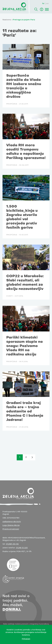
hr (43, 4)
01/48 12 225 (22, 548)
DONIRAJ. (12, 610)
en (47, 4)
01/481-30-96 (12, 544)
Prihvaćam (26, 639)
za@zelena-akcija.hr (12, 522)
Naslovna (7, 20)
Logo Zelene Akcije (11, 525)
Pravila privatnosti (11, 529)
